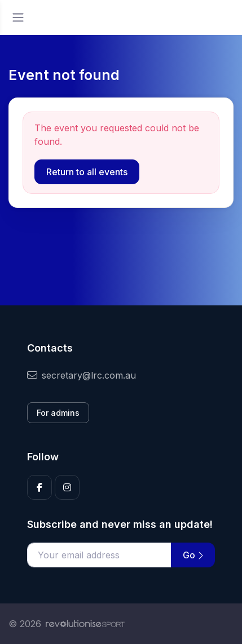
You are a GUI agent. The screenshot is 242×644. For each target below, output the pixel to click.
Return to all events (87, 172)
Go (193, 555)
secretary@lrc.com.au (82, 375)
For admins (58, 413)
